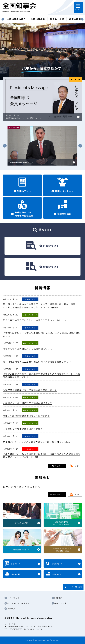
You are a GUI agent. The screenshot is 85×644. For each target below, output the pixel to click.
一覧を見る (55, 466)
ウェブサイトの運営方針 (18, 603)
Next (82, 19)
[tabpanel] (16, 19)
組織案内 (58, 598)
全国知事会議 (38, 19)
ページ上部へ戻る (75, 587)
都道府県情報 (76, 19)
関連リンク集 (61, 603)
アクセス (11, 609)
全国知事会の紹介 (16, 19)
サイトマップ (13, 598)
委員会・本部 (57, 19)
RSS (77, 466)
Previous (3, 19)
